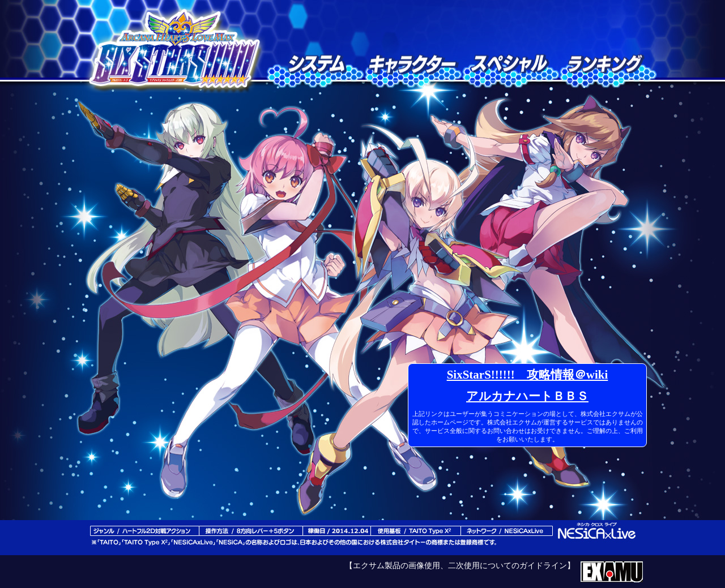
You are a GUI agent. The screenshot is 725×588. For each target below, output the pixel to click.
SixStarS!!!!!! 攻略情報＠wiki (528, 375)
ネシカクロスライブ (598, 532)
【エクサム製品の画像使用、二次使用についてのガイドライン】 (460, 566)
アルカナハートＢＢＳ (527, 396)
